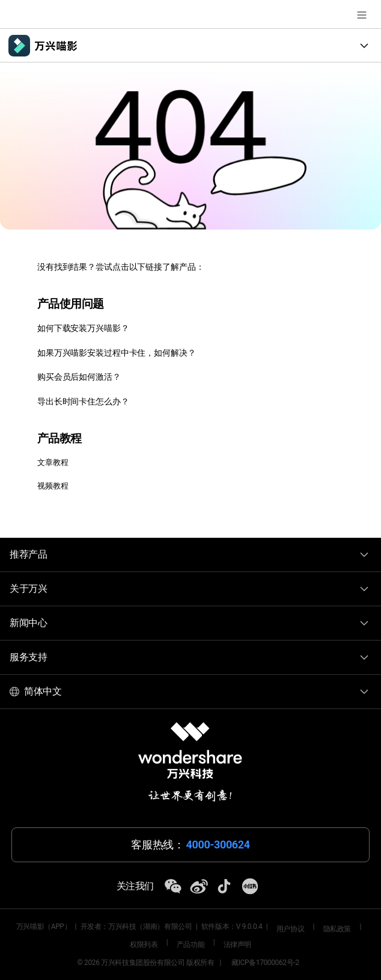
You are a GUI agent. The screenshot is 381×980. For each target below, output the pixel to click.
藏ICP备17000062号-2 (265, 963)
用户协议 (290, 929)
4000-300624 (218, 845)
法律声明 (237, 945)
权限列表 (144, 945)
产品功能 (190, 945)
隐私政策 (337, 929)
